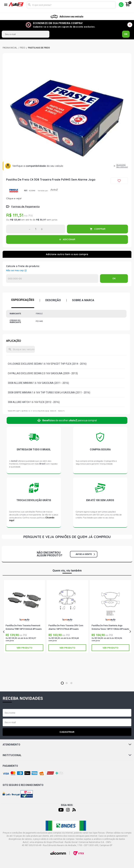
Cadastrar (67, 732)
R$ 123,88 (15, 220)
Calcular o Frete (52, 279)
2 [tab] (67, 683)
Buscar (29, 5)
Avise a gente (85, 554)
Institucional (67, 755)
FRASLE (14, 191)
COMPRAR (100, 229)
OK (126, 34)
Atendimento (67, 745)
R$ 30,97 (41, 220)
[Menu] (6, 5)
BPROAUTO (24, 620)
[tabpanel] (67, 117)
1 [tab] (62, 683)
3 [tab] (71, 683)
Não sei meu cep (15, 271)
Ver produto (24, 648)
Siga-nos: (67, 805)
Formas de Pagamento (25, 207)
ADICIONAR (69, 239)
